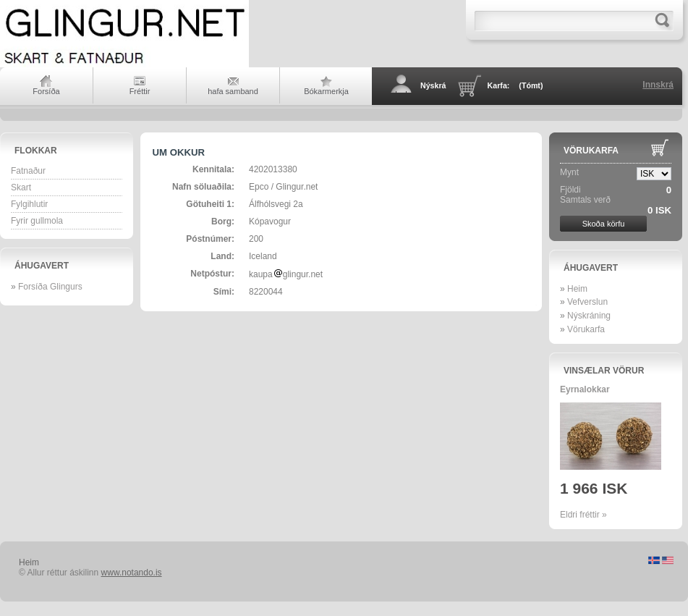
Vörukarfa (591, 151)
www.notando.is (132, 573)
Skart (21, 187)
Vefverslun (587, 302)
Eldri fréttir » (583, 515)
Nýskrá (433, 85)
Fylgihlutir (29, 204)
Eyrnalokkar (585, 389)
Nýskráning (589, 316)
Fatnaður (28, 171)
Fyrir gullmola (37, 221)
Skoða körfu (604, 224)
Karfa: (515, 85)
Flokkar (36, 151)
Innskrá (658, 85)
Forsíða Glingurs (50, 287)
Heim (577, 289)
